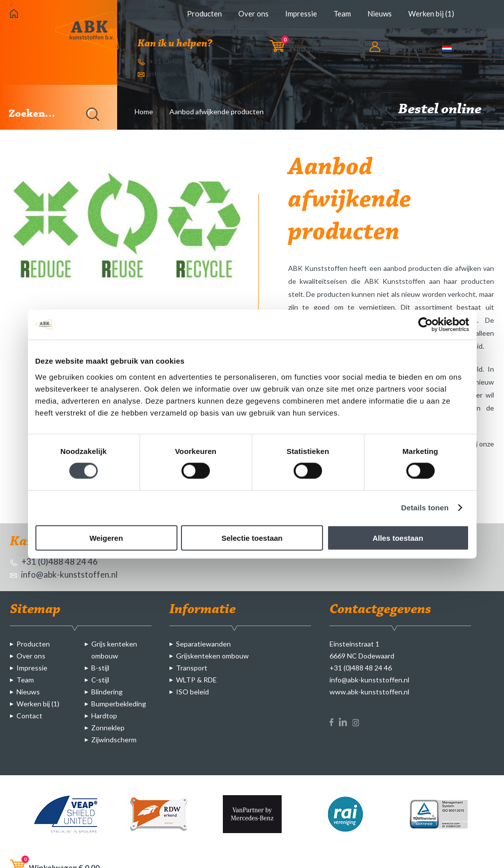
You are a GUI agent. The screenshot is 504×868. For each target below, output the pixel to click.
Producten (204, 13)
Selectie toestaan (252, 538)
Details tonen (425, 508)
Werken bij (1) (431, 13)
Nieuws (380, 13)
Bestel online (446, 110)
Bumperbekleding (119, 704)
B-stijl (100, 668)
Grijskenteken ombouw (212, 656)
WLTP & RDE (196, 680)
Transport (192, 668)
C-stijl (100, 680)
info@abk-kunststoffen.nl (183, 74)
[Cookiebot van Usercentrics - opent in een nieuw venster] (425, 325)
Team (342, 13)
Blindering (107, 692)
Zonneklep (108, 728)
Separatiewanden (203, 644)
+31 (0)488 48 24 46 (174, 61)
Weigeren (106, 538)
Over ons (253, 13)
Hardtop (104, 716)
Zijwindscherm (114, 740)
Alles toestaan (398, 538)
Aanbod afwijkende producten (217, 111)
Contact (29, 716)
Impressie (301, 13)
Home (144, 111)
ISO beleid (192, 692)
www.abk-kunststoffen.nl (369, 692)
